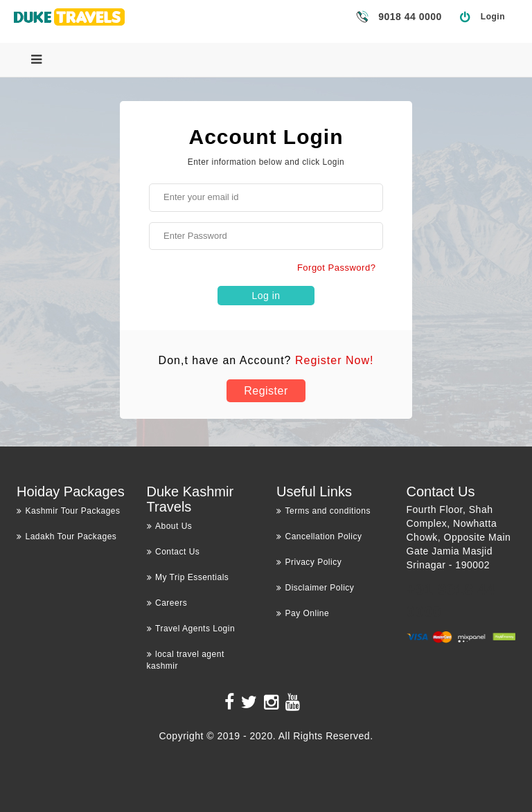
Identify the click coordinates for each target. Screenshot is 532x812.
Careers (167, 603)
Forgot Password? (337, 268)
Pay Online (303, 613)
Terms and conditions (323, 511)
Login (493, 17)
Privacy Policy (309, 562)
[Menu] (36, 60)
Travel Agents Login (191, 629)
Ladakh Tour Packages (66, 536)
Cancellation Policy (319, 536)
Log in (266, 296)
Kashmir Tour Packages (69, 511)
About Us (170, 526)
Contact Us (174, 552)
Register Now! (334, 360)
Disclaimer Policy (315, 588)
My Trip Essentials (188, 577)
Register (266, 391)
